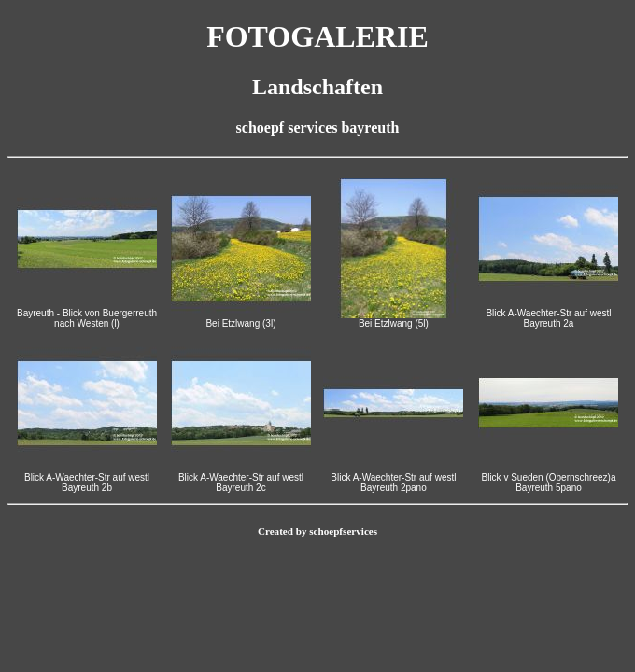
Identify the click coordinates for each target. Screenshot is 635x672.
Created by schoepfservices (317, 531)
